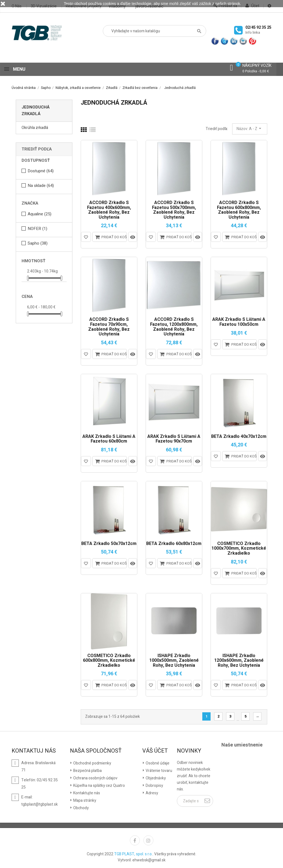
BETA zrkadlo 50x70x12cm (109, 543)
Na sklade (41, 184)
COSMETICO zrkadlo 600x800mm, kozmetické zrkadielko (109, 660)
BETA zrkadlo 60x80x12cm (174, 543)
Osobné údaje (157, 762)
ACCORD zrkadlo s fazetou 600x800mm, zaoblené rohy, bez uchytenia (239, 209)
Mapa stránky (84, 799)
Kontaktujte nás (86, 792)
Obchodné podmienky (92, 762)
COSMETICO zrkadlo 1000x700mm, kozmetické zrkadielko (239, 548)
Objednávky (155, 777)
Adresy (151, 792)
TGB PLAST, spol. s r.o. (133, 853)
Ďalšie (257, 715)
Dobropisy (154, 784)
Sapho (38, 242)
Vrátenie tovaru (158, 770)
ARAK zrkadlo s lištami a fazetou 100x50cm (239, 321)
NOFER (37, 227)
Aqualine (40, 213)
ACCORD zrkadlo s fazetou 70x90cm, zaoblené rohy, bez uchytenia (109, 326)
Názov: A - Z (250, 128)
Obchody (81, 807)
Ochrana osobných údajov (95, 777)
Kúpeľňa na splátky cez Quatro (99, 784)
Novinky (189, 750)
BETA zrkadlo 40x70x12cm (239, 436)
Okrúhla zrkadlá (35, 127)
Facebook (135, 839)
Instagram (148, 839)
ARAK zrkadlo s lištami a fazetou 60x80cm (109, 438)
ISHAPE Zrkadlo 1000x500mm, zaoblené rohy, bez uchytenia (174, 660)
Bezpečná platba (87, 770)
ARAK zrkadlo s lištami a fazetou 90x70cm (174, 438)
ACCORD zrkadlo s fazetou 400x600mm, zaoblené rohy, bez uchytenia (109, 209)
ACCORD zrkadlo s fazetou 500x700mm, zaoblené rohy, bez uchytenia (174, 209)
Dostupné (41, 170)
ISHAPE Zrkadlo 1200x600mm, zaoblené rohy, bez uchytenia (239, 660)
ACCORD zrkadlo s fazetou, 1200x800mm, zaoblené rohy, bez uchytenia (174, 326)
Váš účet (155, 750)
